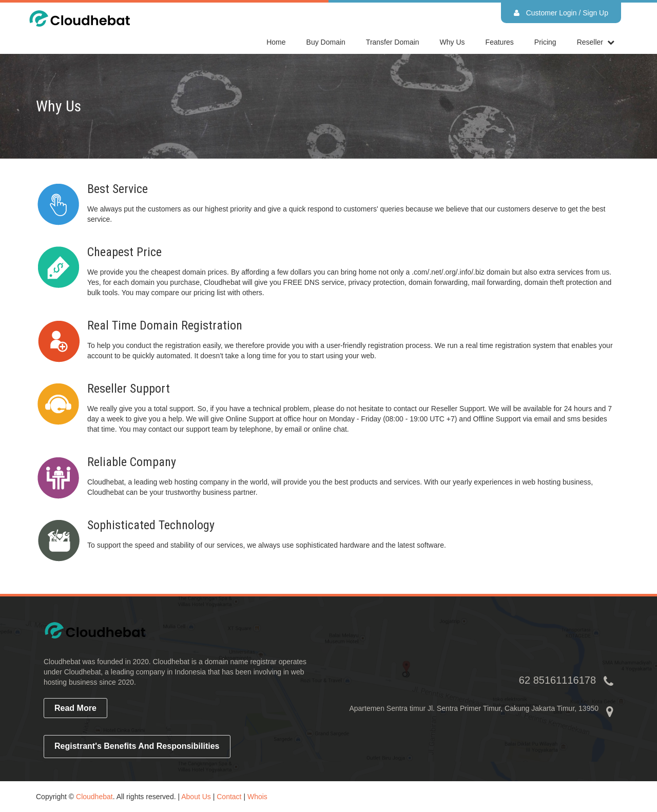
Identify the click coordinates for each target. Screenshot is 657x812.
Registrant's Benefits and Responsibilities (137, 746)
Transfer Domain (393, 42)
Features (500, 42)
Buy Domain (326, 42)
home (276, 42)
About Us (196, 797)
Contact (229, 797)
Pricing (545, 42)
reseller (590, 42)
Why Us (452, 42)
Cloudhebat (94, 797)
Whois (257, 797)
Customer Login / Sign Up (561, 13)
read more (75, 708)
